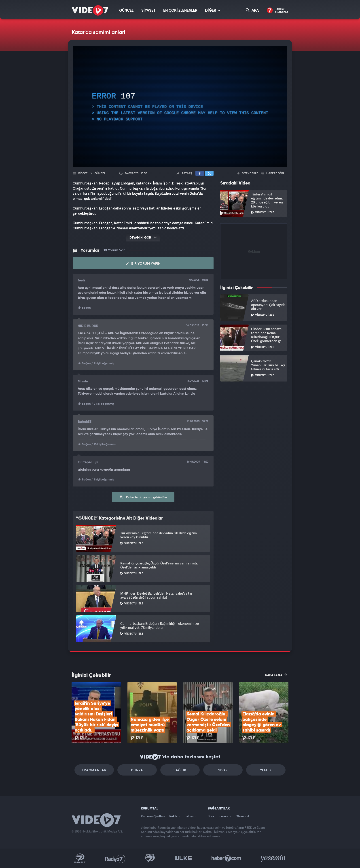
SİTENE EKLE (248, 173)
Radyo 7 (115, 858)
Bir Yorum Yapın (143, 264)
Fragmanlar (94, 770)
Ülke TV (183, 858)
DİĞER (213, 10)
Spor (223, 770)
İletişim (190, 816)
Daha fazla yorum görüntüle (143, 497)
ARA (252, 10)
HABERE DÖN (273, 173)
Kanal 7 (80, 858)
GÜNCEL (126, 11)
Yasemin (273, 858)
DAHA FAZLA (276, 675)
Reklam (175, 816)
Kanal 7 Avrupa (150, 858)
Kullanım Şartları (153, 816)
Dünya (137, 770)
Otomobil (242, 816)
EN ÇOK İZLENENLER (180, 11)
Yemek (266, 770)
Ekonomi (225, 816)
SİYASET (148, 11)
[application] (180, 107)
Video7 (83, 173)
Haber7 (226, 858)
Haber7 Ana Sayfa (278, 11)
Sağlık (180, 770)
